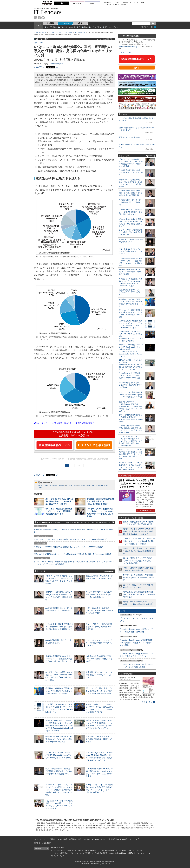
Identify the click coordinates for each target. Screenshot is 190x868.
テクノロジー (65, 23)
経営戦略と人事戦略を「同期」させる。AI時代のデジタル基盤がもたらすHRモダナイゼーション (59, 691)
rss (43, 18)
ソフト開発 (125, 2)
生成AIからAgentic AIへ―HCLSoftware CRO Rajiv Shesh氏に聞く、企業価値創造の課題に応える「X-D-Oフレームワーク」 (130, 406)
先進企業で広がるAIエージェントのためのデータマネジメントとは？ (99, 675)
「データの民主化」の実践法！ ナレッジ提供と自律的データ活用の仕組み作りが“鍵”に (100, 611)
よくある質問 (47, 843)
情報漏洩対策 (101, 485)
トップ (38, 25)
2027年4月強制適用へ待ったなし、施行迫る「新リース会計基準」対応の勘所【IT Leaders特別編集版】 (74, 531)
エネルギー (107, 5)
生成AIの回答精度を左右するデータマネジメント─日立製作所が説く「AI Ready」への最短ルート (59, 659)
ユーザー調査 (53, 485)
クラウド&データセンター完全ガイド (63, 850)
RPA (86, 27)
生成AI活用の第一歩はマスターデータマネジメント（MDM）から (131, 172)
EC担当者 (116, 2)
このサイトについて (41, 839)
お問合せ (37, 843)
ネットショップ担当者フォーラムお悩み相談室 (91, 853)
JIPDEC (41, 485)
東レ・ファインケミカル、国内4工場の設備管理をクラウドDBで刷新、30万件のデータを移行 (59, 501)
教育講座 (123, 5)
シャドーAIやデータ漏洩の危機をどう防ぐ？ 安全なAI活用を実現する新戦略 (100, 627)
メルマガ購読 (62, 839)
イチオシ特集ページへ (145, 510)
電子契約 (62, 485)
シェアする (39, 67)
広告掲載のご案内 (75, 839)
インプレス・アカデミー (59, 856)
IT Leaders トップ (40, 32)
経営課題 (50, 23)
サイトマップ (134, 839)
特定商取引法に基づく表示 (118, 839)
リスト (58, 67)
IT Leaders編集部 (57, 64)
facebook (39, 18)
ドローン (116, 5)
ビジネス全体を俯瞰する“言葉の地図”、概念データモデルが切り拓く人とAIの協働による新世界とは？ (59, 627)
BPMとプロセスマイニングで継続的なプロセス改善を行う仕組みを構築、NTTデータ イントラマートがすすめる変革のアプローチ (131, 454)
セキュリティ (96, 27)
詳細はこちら (147, 702)
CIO (108, 485)
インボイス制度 (71, 485)
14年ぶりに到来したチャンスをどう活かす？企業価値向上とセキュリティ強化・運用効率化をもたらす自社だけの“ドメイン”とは (131, 365)
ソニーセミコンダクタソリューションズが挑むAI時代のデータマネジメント (99, 643)
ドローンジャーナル (143, 853)
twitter (36, 18)
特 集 (80, 23)
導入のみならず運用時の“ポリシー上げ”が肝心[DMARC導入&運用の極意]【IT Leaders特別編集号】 (74, 554)
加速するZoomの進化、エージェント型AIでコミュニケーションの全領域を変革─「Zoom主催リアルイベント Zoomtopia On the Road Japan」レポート (59, 726)
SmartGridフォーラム (135, 850)
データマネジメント (112, 27)
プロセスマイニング (68, 27)
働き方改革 (91, 485)
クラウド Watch (121, 850)
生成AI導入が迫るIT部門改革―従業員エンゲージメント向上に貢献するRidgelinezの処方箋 (59, 739)
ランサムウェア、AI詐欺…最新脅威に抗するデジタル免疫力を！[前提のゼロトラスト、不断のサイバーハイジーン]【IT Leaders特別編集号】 (74, 563)
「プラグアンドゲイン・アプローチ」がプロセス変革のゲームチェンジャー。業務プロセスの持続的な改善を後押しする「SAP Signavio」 (59, 790)
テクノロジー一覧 (55, 32)
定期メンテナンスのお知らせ (130, 137)
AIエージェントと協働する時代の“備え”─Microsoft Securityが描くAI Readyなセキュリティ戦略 (58, 755)
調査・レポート (80, 32)
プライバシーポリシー (99, 839)
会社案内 (87, 839)
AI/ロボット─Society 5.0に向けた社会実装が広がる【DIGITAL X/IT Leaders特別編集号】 (70, 547)
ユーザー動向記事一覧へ (105, 39)
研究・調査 (140, 2)
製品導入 (93, 3)
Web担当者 (107, 2)
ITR (46, 485)
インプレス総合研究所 (106, 850)
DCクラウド (77, 3)
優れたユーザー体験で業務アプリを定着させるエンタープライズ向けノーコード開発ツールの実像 (99, 691)
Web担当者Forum (91, 850)
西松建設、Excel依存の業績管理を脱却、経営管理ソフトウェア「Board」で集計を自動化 (101, 501)
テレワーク (82, 485)
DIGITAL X (131, 853)
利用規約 (53, 839)
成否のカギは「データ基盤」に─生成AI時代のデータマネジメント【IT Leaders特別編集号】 (71, 539)
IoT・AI (133, 2)
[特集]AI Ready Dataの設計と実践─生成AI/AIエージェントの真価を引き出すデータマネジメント (137, 484)
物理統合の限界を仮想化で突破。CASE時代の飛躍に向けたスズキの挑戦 (99, 659)
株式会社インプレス (57, 848)
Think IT (80, 850)
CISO (40, 488)
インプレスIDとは (127, 52)
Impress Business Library (128, 47)
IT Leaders (48, 12)
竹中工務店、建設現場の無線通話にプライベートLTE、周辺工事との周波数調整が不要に (59, 511)
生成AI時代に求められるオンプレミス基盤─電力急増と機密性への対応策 (99, 739)
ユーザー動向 (52, 27)
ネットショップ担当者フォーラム (62, 853)
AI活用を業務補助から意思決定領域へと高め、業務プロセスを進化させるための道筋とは (99, 594)
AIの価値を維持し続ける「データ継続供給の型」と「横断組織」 (131, 202)
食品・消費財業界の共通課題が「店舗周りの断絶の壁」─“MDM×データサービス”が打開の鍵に (59, 771)
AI (80, 27)
